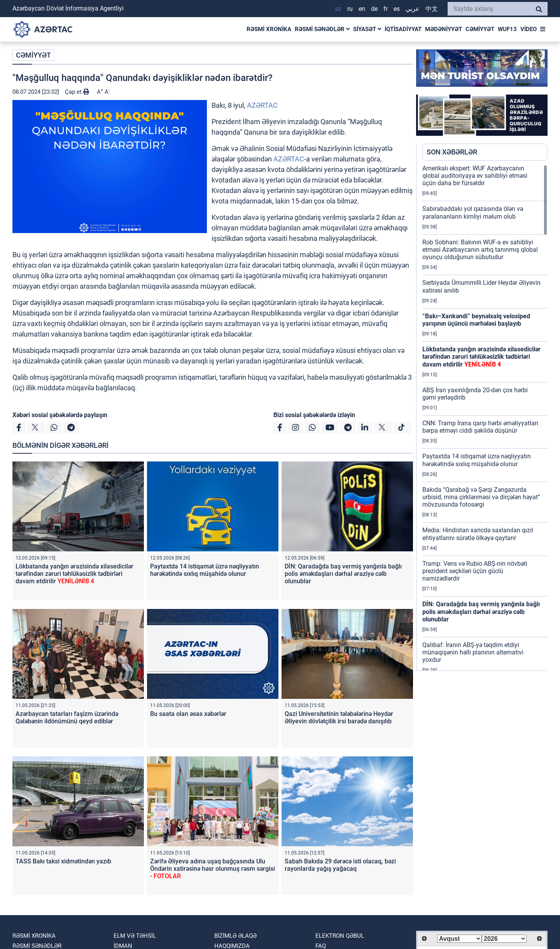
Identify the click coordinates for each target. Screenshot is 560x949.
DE (374, 9)
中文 (432, 9)
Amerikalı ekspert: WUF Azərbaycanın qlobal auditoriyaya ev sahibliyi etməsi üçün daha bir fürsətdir (475, 176)
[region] (485, 417)
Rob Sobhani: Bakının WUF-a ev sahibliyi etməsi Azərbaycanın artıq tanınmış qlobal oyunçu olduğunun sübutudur (480, 250)
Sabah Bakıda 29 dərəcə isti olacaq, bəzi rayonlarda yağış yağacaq (340, 865)
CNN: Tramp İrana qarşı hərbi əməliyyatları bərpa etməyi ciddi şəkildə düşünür (480, 427)
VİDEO (528, 29)
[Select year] (504, 939)
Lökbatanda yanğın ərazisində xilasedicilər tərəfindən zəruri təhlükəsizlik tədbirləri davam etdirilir (74, 574)
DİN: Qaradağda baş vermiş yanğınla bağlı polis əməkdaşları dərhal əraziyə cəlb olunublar (343, 574)
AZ (338, 9)
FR (386, 9)
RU (350, 9)
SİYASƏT (367, 29)
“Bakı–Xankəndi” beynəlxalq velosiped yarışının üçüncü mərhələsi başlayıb (476, 320)
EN (362, 9)
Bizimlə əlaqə (235, 936)
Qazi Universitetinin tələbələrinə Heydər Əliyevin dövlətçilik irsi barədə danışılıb (339, 717)
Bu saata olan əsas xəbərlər (188, 714)
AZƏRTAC (262, 105)
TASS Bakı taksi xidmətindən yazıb (63, 861)
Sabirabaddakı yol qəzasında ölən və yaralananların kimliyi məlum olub (473, 212)
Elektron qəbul (340, 936)
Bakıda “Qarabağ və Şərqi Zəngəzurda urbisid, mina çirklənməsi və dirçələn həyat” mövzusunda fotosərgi (481, 497)
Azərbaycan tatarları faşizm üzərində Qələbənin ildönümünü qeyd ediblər (67, 717)
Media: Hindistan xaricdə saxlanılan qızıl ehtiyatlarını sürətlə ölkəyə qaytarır (478, 534)
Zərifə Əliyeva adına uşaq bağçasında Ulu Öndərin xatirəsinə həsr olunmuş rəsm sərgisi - (213, 869)
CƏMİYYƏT (480, 29)
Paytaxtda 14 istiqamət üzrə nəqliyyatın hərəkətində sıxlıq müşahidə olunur (205, 570)
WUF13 (507, 29)
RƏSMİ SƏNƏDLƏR (322, 29)
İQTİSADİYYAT (403, 29)
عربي (413, 9)
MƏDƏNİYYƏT (444, 29)
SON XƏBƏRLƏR (452, 152)
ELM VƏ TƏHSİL (135, 936)
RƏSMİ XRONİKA (269, 29)
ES (397, 9)
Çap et (77, 92)
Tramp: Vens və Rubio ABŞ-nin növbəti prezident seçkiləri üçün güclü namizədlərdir (475, 571)
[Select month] (459, 939)
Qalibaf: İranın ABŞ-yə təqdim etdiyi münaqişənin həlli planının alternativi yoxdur (473, 652)
